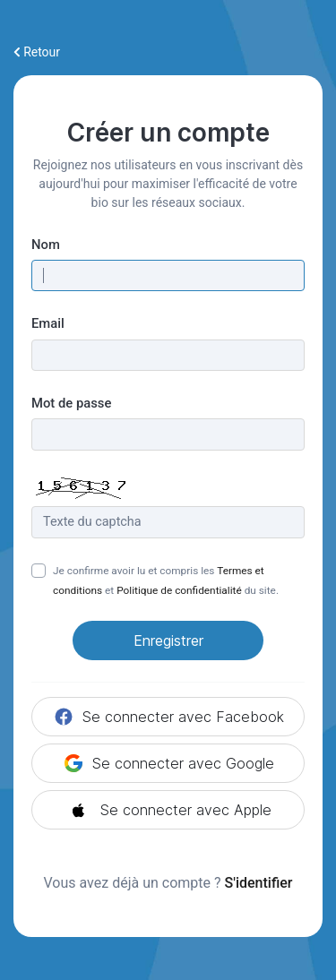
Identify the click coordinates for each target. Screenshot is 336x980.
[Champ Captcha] (168, 522)
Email (48, 323)
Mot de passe (71, 403)
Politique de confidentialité (179, 590)
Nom (46, 245)
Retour (37, 52)
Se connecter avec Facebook (168, 717)
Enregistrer (168, 640)
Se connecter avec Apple (168, 810)
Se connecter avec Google (168, 763)
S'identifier (259, 883)
